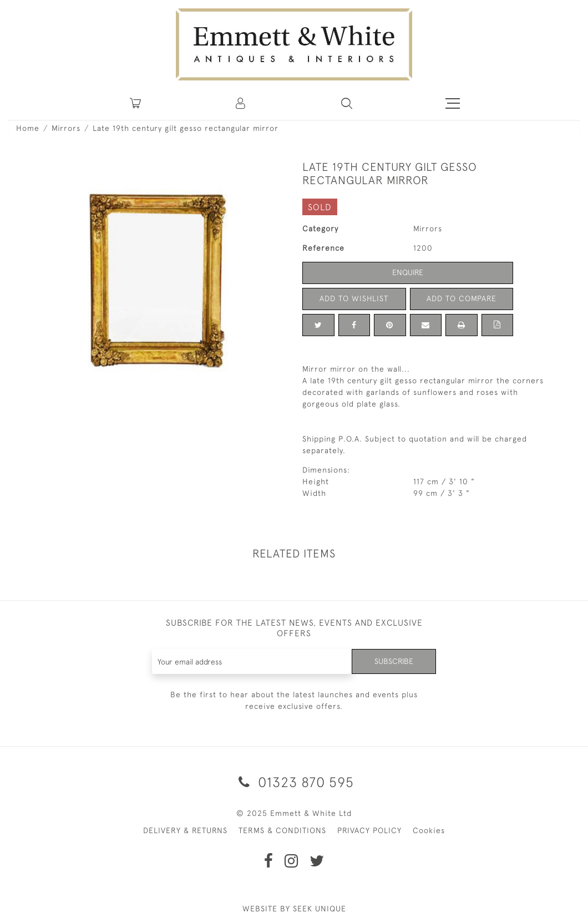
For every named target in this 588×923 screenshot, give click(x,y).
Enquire (408, 272)
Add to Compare (462, 298)
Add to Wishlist (354, 298)
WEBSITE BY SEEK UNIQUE (294, 909)
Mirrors (66, 128)
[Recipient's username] (252, 661)
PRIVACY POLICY (369, 830)
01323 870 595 (294, 782)
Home (28, 128)
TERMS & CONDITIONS (282, 830)
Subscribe (394, 661)
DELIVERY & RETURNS (185, 830)
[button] (347, 103)
